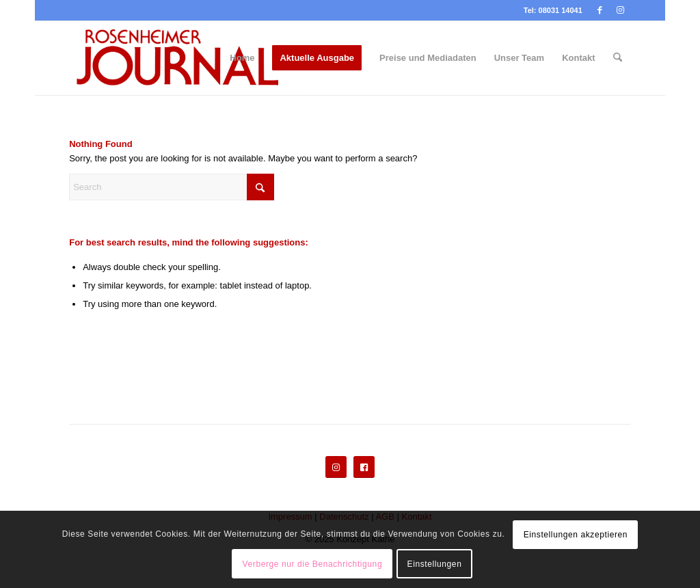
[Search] (618, 58)
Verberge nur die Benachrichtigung (313, 564)
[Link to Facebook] (600, 10)
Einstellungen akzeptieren (576, 535)
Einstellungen (435, 564)
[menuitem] (242, 58)
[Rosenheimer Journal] (185, 58)
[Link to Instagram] (621, 10)
